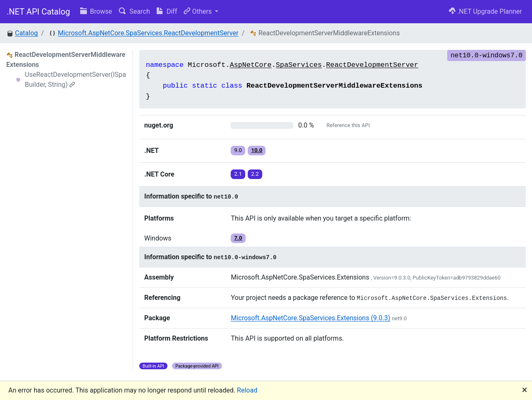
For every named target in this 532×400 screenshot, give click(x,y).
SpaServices (299, 65)
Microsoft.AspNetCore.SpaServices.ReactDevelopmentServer (148, 33)
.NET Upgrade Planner (485, 11)
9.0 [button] (238, 150)
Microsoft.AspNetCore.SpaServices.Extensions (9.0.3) (310, 318)
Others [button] (198, 11)
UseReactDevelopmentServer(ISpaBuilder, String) (76, 80)
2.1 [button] (238, 174)
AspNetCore (251, 65)
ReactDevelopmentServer (372, 65)
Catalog (26, 33)
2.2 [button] (255, 174)
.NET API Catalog (38, 12)
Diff (167, 11)
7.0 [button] (238, 238)
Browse (96, 11)
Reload (247, 390)
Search (134, 11)
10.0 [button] (257, 150)
